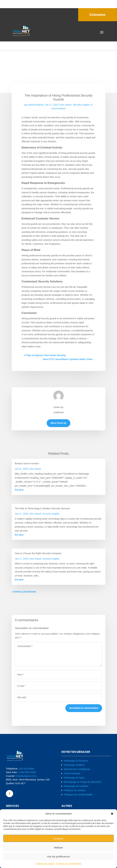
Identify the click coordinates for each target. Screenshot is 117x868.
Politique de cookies (45, 864)
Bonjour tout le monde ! (27, 463)
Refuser (59, 847)
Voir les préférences (58, 856)
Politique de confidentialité (69, 864)
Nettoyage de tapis (74, 778)
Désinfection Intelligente (77, 769)
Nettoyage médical (74, 765)
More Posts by (58, 423)
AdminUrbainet (36, 105)
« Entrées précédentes (24, 592)
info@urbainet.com (26, 776)
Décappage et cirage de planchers (83, 782)
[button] (112, 814)
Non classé (66, 105)
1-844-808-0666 (27, 772)
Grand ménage (72, 773)
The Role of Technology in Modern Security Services (42, 508)
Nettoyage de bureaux (76, 761)
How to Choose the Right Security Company (38, 553)
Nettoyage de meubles (76, 786)
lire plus (19, 490)
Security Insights (81, 105)
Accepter (58, 838)
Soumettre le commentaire (84, 708)
